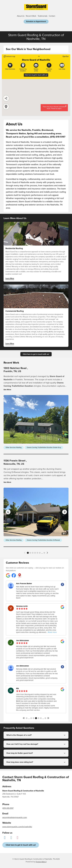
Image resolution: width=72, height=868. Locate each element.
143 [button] (36, 718)
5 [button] (37, 553)
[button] (25, 553)
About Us (21, 16)
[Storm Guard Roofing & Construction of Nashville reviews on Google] (8, 576)
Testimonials (43, 16)
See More (7, 390)
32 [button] (44, 553)
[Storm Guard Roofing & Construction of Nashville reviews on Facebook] (14, 576)
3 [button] (33, 553)
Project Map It (41, 862)
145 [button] (41, 718)
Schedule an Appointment (36, 21)
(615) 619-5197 (8, 808)
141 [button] (31, 718)
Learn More (10, 279)
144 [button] (38, 718)
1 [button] (28, 553)
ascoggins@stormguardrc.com (15, 817)
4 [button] (35, 553)
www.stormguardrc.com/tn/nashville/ (17, 827)
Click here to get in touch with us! (36, 354)
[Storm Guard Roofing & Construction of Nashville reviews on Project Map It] (19, 576)
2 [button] (30, 553)
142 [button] (34, 718)
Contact (52, 16)
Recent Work (31, 16)
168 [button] (45, 718)
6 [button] (40, 553)
